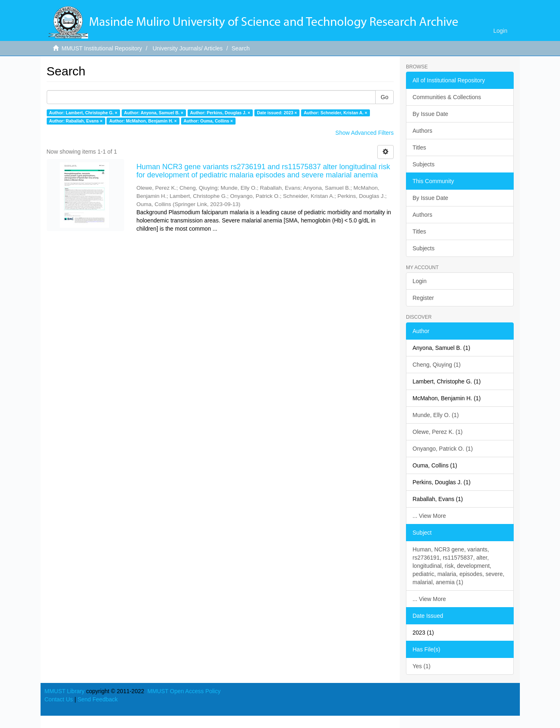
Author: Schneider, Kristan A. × (335, 113)
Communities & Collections (447, 97)
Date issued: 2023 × (277, 113)
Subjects (424, 164)
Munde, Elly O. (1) (436, 415)
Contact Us (59, 699)
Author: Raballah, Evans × (76, 121)
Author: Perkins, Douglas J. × (220, 113)
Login (419, 281)
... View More (429, 516)
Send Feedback (97, 699)
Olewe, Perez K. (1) (438, 432)
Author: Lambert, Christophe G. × (83, 113)
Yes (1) (422, 666)
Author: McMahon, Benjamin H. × (143, 121)
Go (384, 97)
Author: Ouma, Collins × (208, 121)
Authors (422, 131)
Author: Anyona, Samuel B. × (154, 113)
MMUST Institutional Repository (102, 48)
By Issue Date (430, 114)
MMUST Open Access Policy (184, 691)
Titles (419, 147)
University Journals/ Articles (187, 48)
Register (423, 298)
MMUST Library (65, 691)
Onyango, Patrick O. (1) (443, 449)
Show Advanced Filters (365, 133)
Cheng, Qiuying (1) (437, 365)
